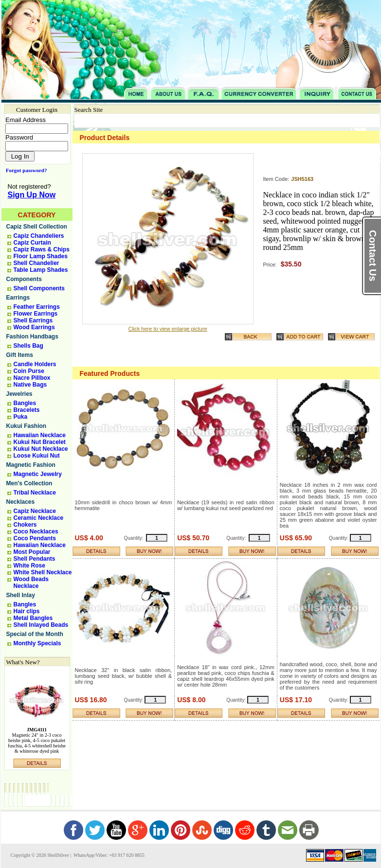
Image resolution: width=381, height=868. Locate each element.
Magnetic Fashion (31, 465)
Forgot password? (25, 170)
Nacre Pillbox (32, 378)
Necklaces (21, 502)
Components (24, 279)
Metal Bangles (33, 618)
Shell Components (39, 288)
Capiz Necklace (35, 511)
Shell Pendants (35, 559)
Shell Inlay (21, 595)
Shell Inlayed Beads (41, 625)
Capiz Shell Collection (37, 227)
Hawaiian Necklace (40, 435)
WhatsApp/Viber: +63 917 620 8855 (109, 855)
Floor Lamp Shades (41, 256)
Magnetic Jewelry (38, 474)
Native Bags (30, 385)
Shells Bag (28, 346)
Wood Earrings (34, 327)
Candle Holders (35, 364)
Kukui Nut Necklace (41, 449)
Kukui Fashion (27, 426)
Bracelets (27, 410)
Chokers (25, 525)
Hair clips (27, 611)
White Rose (29, 566)
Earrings (18, 298)
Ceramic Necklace (39, 518)
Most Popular (32, 552)
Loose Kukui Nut (37, 456)
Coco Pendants (35, 538)
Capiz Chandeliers (39, 236)
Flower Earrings (36, 314)
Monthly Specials (37, 643)
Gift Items (20, 355)
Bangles (25, 403)
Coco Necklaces (36, 531)
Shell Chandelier (36, 263)
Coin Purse (29, 371)
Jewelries (19, 394)
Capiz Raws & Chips (42, 249)
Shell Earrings (33, 320)
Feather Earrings (37, 307)
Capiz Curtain (32, 243)
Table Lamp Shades (41, 270)
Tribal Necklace (35, 493)
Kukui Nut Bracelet (40, 442)
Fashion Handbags (32, 337)
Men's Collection (29, 483)
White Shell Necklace (43, 572)
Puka (21, 417)
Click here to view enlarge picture (167, 329)
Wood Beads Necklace (31, 583)
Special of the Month (35, 634)
